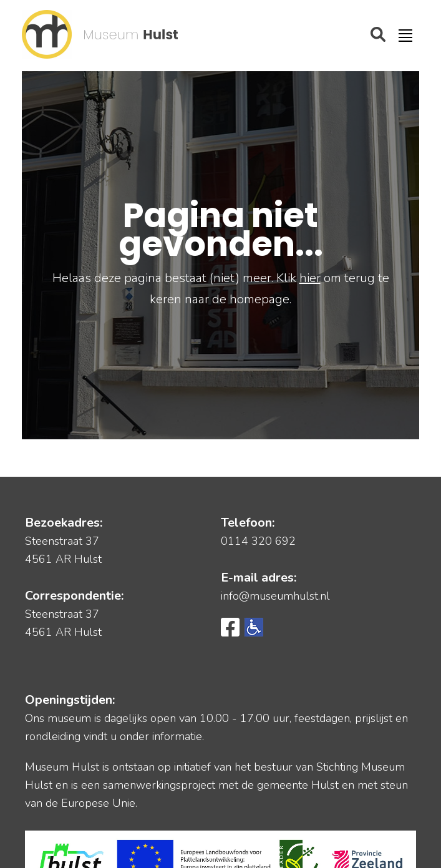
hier (310, 278)
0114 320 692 (258, 541)
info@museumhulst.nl (275, 596)
